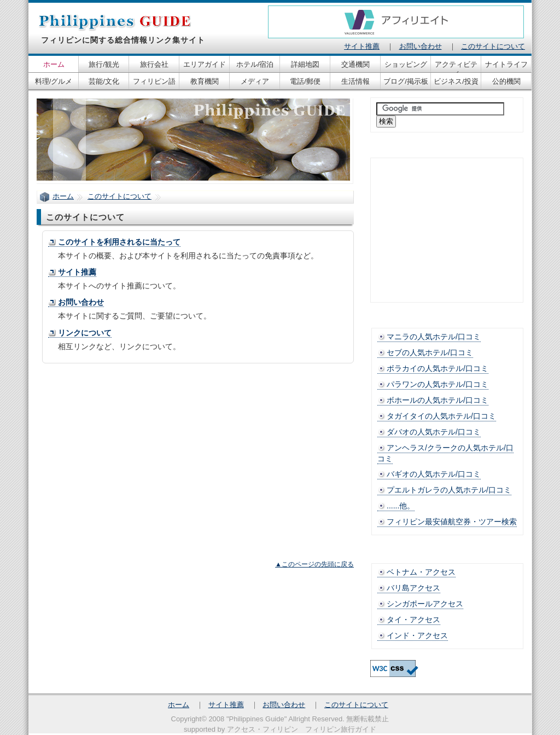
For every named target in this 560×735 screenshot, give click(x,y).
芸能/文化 (104, 81)
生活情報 (355, 81)
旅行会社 (154, 64)
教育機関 (205, 81)
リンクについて (85, 333)
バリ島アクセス (413, 588)
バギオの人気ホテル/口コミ (434, 474)
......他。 (401, 506)
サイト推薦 (77, 272)
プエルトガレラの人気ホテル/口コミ (449, 490)
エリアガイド (205, 64)
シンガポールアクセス (425, 604)
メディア (255, 81)
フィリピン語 (154, 81)
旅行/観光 (104, 64)
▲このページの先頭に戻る (314, 564)
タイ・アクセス (413, 620)
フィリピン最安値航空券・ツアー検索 (452, 522)
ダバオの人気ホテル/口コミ (434, 432)
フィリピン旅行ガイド (341, 729)
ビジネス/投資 (456, 81)
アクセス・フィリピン (262, 729)
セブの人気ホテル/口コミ (430, 352)
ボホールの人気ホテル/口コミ (437, 400)
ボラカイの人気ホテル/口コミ (437, 368)
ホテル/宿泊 (255, 64)
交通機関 (355, 64)
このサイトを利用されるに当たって (119, 242)
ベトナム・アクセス (421, 572)
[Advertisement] (138, 451)
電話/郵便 (305, 81)
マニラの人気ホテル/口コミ (434, 337)
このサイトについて (119, 196)
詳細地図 (305, 64)
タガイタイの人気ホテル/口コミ (441, 416)
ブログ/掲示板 (406, 81)
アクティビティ (456, 66)
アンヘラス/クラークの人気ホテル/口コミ (445, 453)
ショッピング (406, 64)
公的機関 (506, 81)
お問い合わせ (81, 302)
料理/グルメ (54, 81)
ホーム (63, 196)
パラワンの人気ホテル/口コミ (437, 384)
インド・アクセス (417, 635)
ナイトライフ (506, 64)
